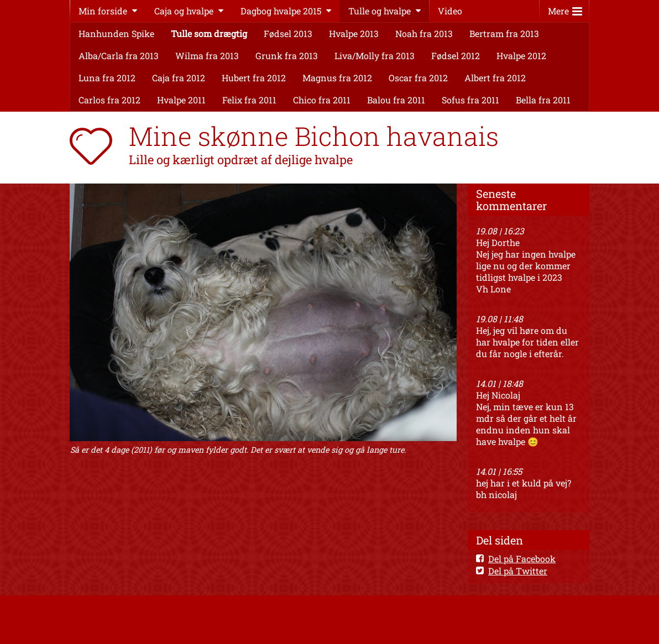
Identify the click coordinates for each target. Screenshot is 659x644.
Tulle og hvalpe (380, 11)
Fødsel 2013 (288, 33)
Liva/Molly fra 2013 (375, 56)
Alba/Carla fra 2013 (119, 56)
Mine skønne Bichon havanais (314, 136)
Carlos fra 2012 (109, 100)
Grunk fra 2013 (287, 56)
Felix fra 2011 (249, 100)
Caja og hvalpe (184, 11)
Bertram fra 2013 (504, 33)
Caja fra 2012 (179, 78)
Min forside (103, 11)
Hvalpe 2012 (521, 56)
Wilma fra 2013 (207, 56)
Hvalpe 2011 (181, 100)
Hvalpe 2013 (354, 33)
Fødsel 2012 (456, 56)
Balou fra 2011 (396, 100)
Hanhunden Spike (116, 33)
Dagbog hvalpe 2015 (281, 11)
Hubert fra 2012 (254, 78)
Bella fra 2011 (543, 100)
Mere (565, 9)
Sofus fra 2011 (470, 100)
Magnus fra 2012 (337, 78)
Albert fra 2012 (495, 78)
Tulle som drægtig (209, 33)
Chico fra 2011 (322, 100)
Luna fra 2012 (107, 78)
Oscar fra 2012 (418, 78)
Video (450, 11)
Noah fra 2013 (424, 33)
